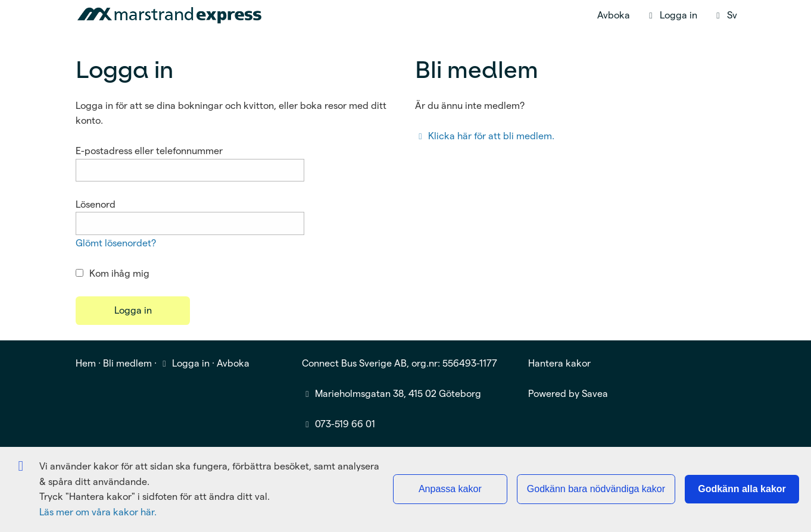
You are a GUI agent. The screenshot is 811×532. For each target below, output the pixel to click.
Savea (595, 394)
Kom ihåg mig (113, 273)
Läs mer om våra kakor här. (98, 512)
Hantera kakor (559, 363)
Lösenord (96, 204)
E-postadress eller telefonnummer (149, 151)
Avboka (614, 15)
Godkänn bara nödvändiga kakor (596, 489)
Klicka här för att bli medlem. (485, 136)
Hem (86, 363)
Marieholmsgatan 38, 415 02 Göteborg (398, 394)
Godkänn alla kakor (742, 489)
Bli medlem (127, 363)
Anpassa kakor (450, 489)
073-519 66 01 (345, 424)
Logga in (184, 363)
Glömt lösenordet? (116, 243)
